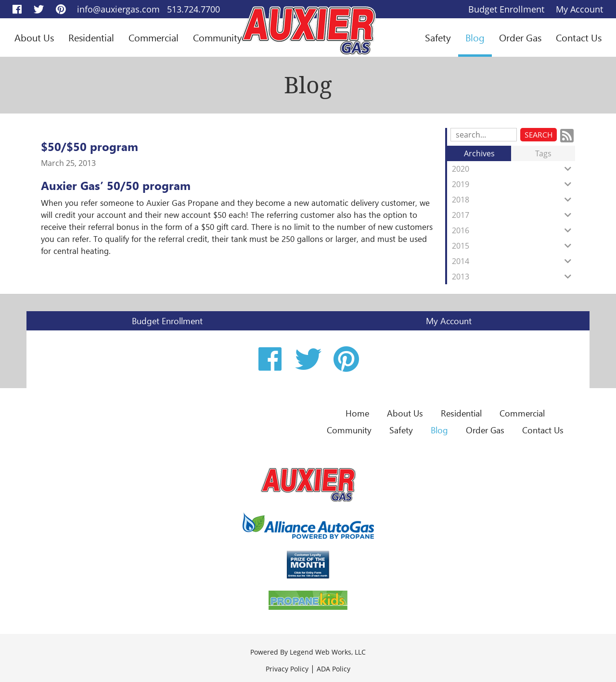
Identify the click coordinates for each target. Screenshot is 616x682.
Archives (479, 153)
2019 (513, 184)
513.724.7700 (193, 9)
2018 (513, 200)
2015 (513, 246)
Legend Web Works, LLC (328, 652)
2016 (513, 230)
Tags (543, 153)
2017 (513, 215)
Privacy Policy (287, 669)
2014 (513, 261)
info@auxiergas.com (118, 9)
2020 (513, 169)
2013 (513, 277)
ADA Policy (334, 669)
